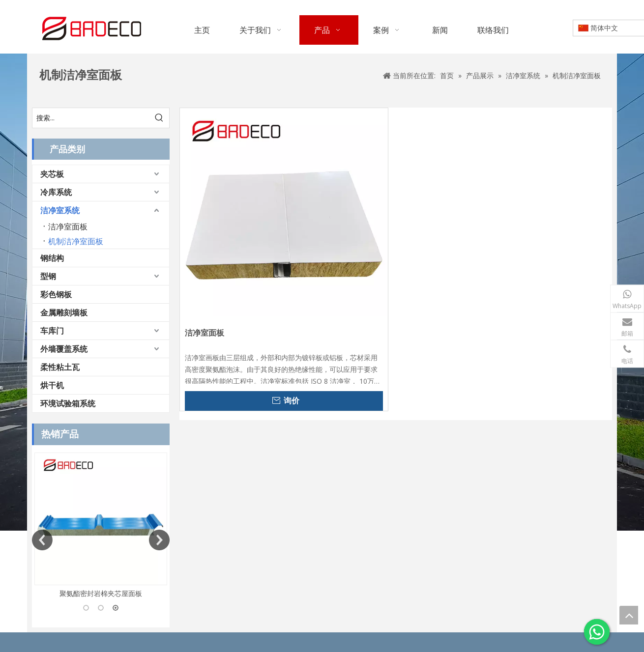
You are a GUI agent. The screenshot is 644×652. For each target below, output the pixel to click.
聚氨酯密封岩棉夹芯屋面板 (101, 593)
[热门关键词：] (159, 118)
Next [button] (159, 540)
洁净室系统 (60, 210)
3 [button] (116, 608)
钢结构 (52, 258)
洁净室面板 (68, 227)
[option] (101, 526)
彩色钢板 (56, 294)
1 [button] (86, 608)
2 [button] (101, 608)
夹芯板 (52, 174)
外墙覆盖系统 (64, 349)
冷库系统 (56, 192)
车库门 (52, 331)
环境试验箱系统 (68, 403)
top (629, 615)
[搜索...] (91, 118)
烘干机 (52, 385)
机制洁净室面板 (76, 241)
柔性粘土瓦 (60, 367)
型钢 (48, 276)
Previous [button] (42, 540)
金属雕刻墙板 (64, 312)
